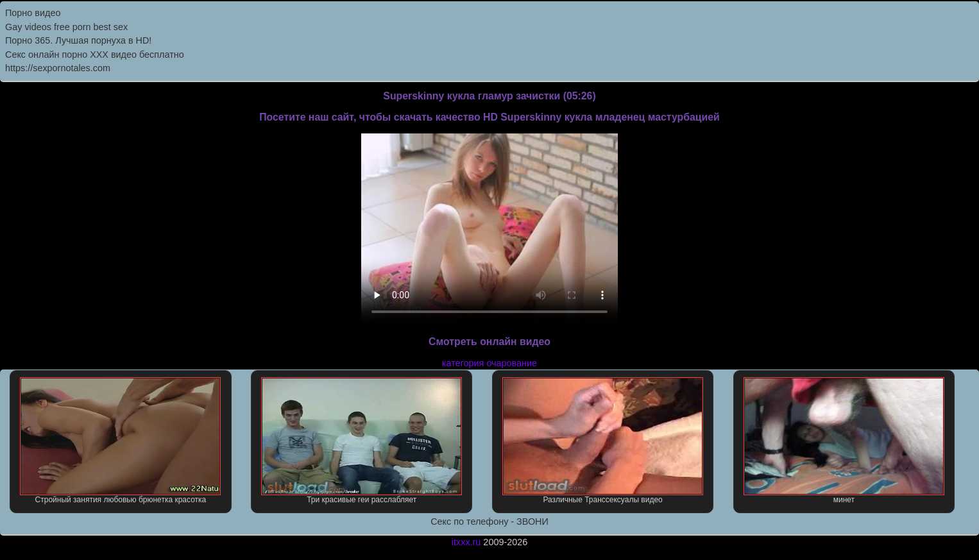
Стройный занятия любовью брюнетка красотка (120, 441)
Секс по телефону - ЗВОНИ (489, 522)
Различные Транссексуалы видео (603, 441)
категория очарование (489, 363)
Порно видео (33, 13)
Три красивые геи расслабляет (362, 441)
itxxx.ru (466, 542)
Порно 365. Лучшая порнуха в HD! (78, 40)
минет (844, 441)
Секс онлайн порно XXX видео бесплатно (95, 55)
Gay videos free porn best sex (66, 27)
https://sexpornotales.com (58, 68)
